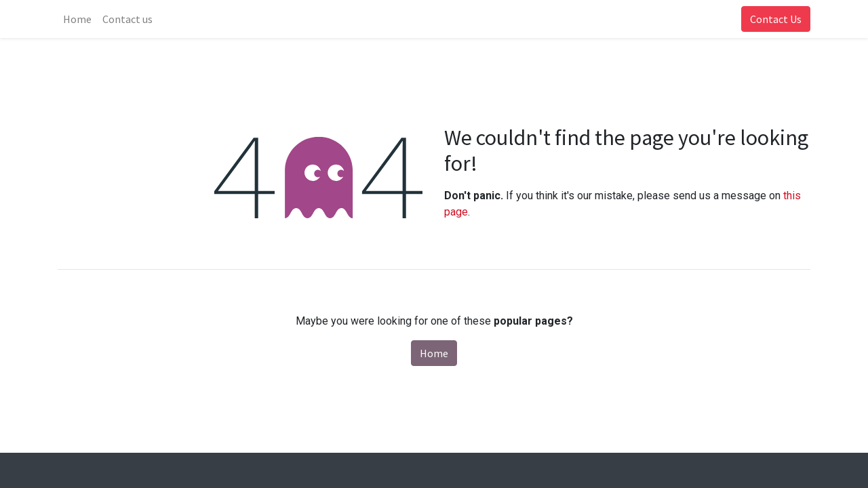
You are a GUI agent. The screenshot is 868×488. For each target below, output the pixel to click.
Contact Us (776, 19)
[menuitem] (77, 19)
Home (434, 353)
